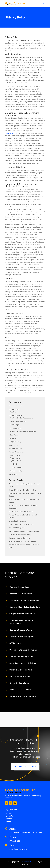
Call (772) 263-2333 (24, 766)
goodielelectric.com (12, 133)
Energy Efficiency (15, 442)
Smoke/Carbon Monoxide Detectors (23, 432)
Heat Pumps (15, 425)
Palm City (15, 464)
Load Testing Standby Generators (21, 524)
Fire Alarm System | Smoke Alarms (21, 512)
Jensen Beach (16, 461)
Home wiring (13, 445)
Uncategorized (14, 474)
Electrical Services (15, 415)
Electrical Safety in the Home (19, 538)
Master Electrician (15, 449)
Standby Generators (16, 452)
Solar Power (14, 435)
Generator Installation (18, 421)
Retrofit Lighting (16, 428)
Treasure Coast (14, 455)
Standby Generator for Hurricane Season (24, 531)
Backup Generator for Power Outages (23, 541)
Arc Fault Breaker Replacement (21, 418)
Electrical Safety (15, 409)
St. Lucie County (16, 471)
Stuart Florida (17, 467)
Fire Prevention (16, 412)
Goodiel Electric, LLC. (28, 862)
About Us (10, 816)
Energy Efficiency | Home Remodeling (22, 490)
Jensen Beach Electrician (17, 521)
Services (9, 819)
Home (9, 813)
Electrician (12, 438)
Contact (9, 821)
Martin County (15, 458)
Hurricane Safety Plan (17, 528)
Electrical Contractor (16, 406)
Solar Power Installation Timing (20, 535)
